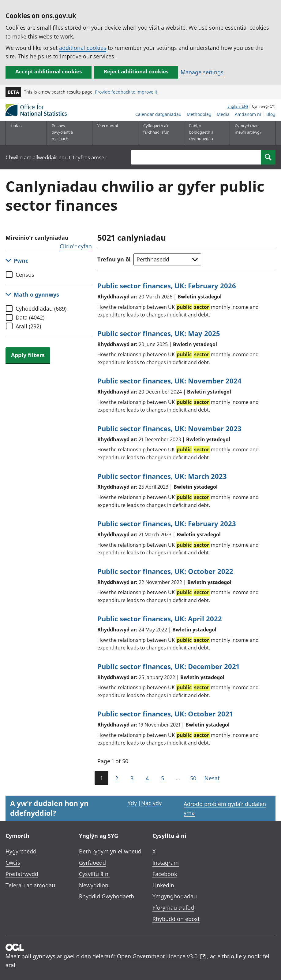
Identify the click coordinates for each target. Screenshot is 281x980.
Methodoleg (199, 114)
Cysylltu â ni (94, 874)
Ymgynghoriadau (175, 896)
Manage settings (202, 72)
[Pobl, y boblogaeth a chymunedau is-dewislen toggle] (203, 133)
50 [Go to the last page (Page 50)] (193, 778)
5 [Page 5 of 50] (163, 778)
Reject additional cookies (136, 71)
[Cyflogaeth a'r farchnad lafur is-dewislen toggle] (158, 133)
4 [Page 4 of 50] (147, 778)
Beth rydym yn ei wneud (110, 851)
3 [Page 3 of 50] (132, 778)
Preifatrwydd (22, 874)
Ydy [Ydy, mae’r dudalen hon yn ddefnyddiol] (132, 803)
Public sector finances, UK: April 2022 (160, 619)
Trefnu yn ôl (114, 259)
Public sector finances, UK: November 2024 (169, 381)
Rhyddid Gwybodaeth (107, 896)
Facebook (165, 874)
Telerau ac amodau (30, 885)
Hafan (16, 126)
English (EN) (238, 106)
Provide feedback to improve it (126, 92)
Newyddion (94, 885)
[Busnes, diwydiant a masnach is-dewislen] (66, 133)
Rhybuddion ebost (176, 919)
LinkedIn (163, 885)
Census (25, 275)
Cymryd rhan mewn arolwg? (248, 129)
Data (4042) (30, 317)
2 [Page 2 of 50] (117, 778)
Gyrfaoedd (92, 863)
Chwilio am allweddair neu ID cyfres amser (56, 157)
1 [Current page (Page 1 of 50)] (101, 778)
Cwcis (13, 863)
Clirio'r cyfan (76, 246)
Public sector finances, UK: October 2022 (165, 571)
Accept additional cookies (49, 71)
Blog (271, 114)
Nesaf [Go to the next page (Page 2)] (212, 778)
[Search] (268, 157)
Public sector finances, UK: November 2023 (169, 428)
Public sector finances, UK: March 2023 (162, 476)
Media (223, 114)
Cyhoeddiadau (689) (41, 309)
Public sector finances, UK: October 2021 (165, 714)
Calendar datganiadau (158, 114)
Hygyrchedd (21, 851)
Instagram (166, 863)
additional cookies (83, 48)
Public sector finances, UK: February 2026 (167, 286)
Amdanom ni (248, 114)
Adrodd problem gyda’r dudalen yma (225, 808)
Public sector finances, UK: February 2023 (167, 523)
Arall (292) (28, 326)
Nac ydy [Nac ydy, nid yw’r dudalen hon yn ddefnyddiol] (151, 803)
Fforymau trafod (173, 908)
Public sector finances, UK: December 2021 (168, 666)
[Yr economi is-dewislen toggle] (112, 133)
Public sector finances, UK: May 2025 (159, 333)
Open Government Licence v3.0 (161, 956)
